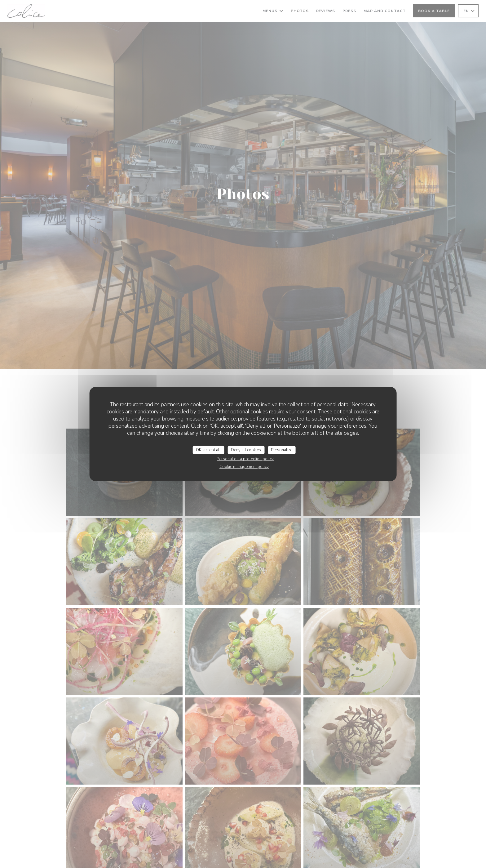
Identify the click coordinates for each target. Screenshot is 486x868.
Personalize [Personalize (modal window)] (282, 450)
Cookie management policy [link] (244, 467)
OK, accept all (208, 450)
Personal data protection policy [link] (245, 459)
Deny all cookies (246, 450)
